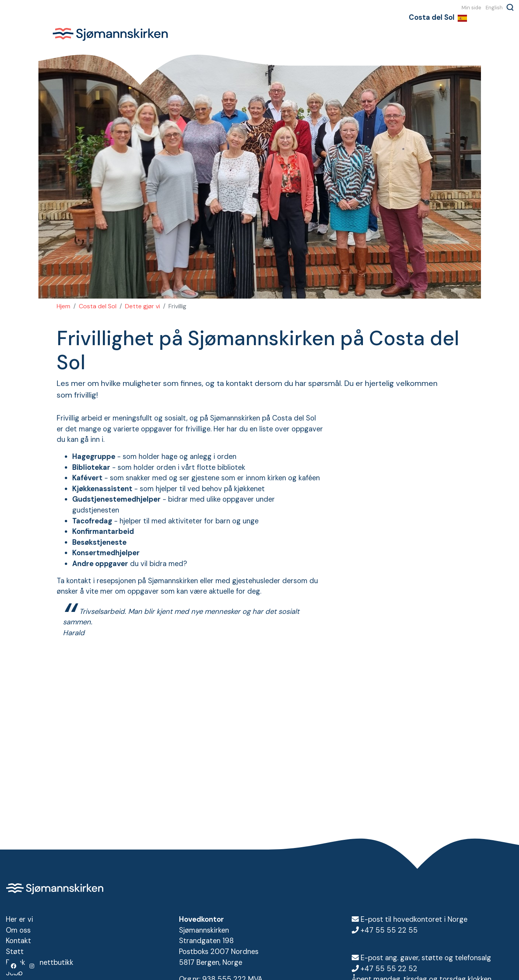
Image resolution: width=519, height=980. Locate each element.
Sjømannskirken (110, 34)
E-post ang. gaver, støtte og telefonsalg (426, 958)
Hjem (63, 306)
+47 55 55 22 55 (389, 930)
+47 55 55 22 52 (389, 969)
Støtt (15, 952)
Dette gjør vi (142, 306)
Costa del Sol (98, 306)
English (494, 7)
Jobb (14, 973)
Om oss (18, 930)
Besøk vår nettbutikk (40, 963)
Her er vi (19, 919)
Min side (471, 7)
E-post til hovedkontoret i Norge (414, 919)
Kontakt (18, 941)
